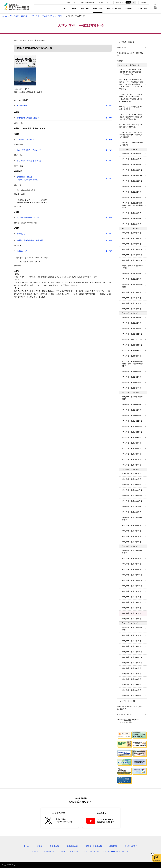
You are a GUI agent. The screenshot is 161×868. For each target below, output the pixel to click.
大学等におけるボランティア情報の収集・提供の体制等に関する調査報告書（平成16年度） (131, 117)
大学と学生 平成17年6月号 (131, 608)
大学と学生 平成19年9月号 (131, 437)
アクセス (62, 851)
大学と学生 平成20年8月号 (131, 356)
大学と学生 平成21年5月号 (131, 303)
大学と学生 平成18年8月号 (131, 512)
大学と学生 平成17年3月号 (131, 635)
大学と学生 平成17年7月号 (131, 602)
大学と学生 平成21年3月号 (131, 318)
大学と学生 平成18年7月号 (131, 525)
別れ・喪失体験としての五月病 (29, 150)
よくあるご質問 (142, 9)
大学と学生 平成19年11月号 (132, 426)
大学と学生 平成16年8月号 (131, 674)
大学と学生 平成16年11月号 (132, 657)
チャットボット (157, 861)
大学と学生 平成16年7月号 (131, 679)
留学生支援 (85, 9)
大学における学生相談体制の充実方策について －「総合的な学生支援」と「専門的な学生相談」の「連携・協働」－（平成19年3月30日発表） (131, 84)
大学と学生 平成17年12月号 (132, 575)
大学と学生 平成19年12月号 (132, 421)
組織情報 (128, 9)
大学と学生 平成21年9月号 (131, 274)
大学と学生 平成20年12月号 (132, 334)
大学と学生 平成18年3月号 (131, 558)
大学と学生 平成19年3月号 (131, 474)
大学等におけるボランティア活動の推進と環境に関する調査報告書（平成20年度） (131, 135)
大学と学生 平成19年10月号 (132, 432)
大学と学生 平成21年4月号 (131, 309)
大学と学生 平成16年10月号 (132, 663)
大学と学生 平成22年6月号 (131, 213)
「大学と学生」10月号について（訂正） (132, 267)
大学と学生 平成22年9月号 (131, 187)
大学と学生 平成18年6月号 (131, 531)
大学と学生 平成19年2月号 (131, 479)
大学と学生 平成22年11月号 (132, 176)
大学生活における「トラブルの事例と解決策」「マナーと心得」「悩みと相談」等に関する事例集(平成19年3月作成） (131, 98)
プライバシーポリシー (91, 851)
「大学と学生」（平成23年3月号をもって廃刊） (47, 16)
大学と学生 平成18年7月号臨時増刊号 (132, 519)
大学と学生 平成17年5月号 (131, 613)
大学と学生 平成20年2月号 (131, 410)
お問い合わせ (74, 851)
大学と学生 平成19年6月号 (131, 454)
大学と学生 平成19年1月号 (131, 485)
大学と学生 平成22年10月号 (132, 181)
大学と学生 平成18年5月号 (131, 536)
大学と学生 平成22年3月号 (131, 233)
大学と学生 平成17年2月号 (131, 641)
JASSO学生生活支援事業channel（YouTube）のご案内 (129, 721)
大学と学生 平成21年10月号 (132, 260)
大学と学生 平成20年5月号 (131, 382)
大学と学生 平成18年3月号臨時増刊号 (132, 552)
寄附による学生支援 (114, 9)
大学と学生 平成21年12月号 (132, 249)
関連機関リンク (49, 851)
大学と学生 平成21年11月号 (132, 255)
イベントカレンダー (124, 714)
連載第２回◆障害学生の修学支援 (30, 240)
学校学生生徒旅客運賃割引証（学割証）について (129, 708)
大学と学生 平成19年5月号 (131, 459)
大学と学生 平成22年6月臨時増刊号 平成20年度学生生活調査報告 (132, 205)
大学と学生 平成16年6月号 (131, 685)
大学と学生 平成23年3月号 (131, 154)
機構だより (21, 234)
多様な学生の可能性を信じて (28, 118)
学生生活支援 (98, 9)
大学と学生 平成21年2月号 (131, 323)
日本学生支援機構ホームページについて (117, 851)
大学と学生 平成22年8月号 (131, 192)
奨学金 (74, 9)
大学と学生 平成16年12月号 (132, 652)
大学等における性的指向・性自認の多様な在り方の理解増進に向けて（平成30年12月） (131, 72)
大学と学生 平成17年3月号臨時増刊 (132, 629)
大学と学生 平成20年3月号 (131, 405)
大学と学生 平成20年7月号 (131, 372)
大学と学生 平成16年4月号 (131, 696)
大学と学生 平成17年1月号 (131, 646)
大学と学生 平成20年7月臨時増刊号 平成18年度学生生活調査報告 (132, 364)
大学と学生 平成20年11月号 (132, 339)
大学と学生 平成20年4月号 (131, 388)
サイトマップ (35, 851)
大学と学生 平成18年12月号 (132, 490)
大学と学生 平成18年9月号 (131, 507)
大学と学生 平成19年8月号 (131, 443)
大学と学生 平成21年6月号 (131, 298)
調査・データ (72, 2)
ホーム (65, 9)
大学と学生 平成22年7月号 (131, 197)
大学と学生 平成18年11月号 (132, 496)
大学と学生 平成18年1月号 (131, 569)
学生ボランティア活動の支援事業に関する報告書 (131, 108)
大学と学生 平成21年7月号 (131, 292)
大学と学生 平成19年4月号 (131, 465)
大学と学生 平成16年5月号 (131, 690)
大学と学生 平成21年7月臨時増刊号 (132, 286)
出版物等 (24, 16)
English (143, 2)
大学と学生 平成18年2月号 (131, 564)
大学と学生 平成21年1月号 (131, 329)
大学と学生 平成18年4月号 (131, 542)
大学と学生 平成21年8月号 (131, 279)
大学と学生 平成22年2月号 (131, 238)
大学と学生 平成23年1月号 (131, 165)
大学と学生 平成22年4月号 (131, 224)
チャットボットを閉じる (153, 854)
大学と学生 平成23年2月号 (131, 159)
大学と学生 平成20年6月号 (131, 377)
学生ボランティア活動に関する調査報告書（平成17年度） (131, 126)
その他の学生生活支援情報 (126, 701)
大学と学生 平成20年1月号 (131, 416)
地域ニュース (22, 251)
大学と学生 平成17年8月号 (131, 597)
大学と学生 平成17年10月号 (132, 586)
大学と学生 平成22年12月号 (132, 170)
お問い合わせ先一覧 (88, 2)
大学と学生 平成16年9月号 (131, 668)
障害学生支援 (122, 48)
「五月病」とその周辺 (25, 139)
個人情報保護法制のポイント (28, 218)
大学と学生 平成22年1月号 (131, 244)
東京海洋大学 (22, 106)
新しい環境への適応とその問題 (29, 161)
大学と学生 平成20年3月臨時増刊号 (132, 398)
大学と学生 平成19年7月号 (131, 448)
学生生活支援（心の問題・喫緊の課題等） (130, 54)
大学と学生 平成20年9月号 (131, 350)
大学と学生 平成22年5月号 (131, 219)
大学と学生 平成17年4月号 (131, 619)
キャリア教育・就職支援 (126, 42)
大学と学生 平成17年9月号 (131, 591)
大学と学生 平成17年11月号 (132, 580)
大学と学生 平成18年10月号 (132, 501)
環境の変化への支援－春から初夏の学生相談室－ (28, 178)
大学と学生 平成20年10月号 (132, 345)
